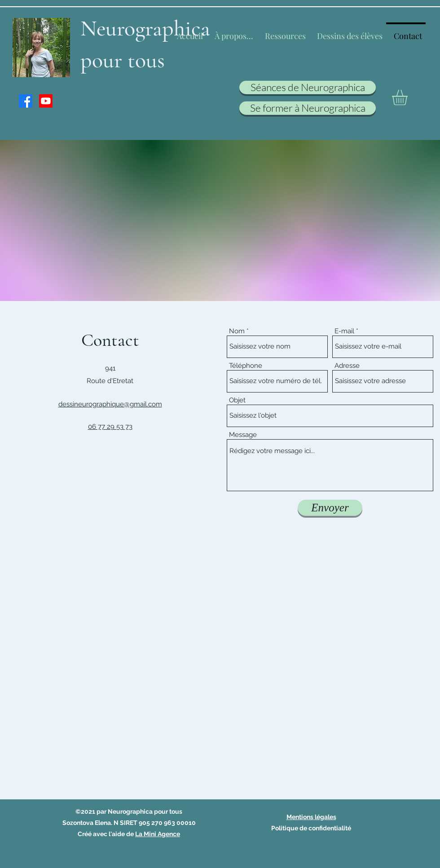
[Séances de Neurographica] (308, 87)
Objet (237, 400)
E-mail (344, 331)
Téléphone (246, 366)
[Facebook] (26, 101)
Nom (237, 331)
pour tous (123, 60)
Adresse (347, 366)
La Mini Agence (158, 834)
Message (243, 435)
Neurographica (145, 28)
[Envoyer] (330, 508)
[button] (409, 98)
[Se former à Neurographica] (308, 108)
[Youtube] (46, 101)
